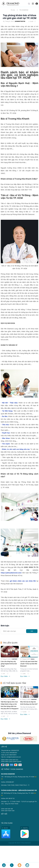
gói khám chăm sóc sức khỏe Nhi (23, 581)
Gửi (32, 631)
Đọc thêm (5, 676)
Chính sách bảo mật (7, 809)
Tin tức (13, 10)
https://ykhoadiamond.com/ (11, 573)
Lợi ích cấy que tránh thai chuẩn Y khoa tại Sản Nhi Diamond (29, 664)
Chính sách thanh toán (8, 811)
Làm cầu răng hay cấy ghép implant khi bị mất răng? (9, 664)
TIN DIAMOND (24, 10)
